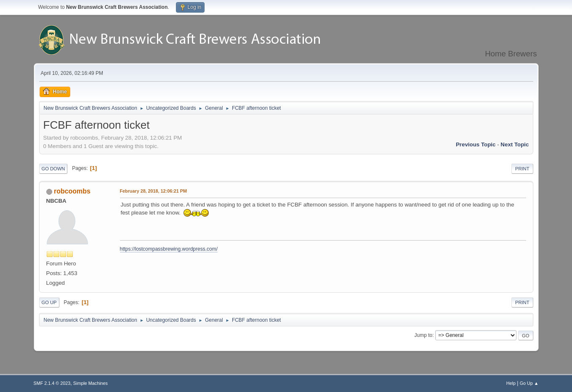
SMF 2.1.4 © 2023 (52, 383)
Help (511, 383)
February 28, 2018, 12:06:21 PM (153, 191)
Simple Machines (90, 383)
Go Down (53, 169)
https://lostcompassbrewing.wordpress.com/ (169, 249)
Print (522, 169)
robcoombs (72, 191)
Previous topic (476, 144)
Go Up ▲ (529, 383)
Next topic (515, 144)
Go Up (49, 302)
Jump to (424, 335)
